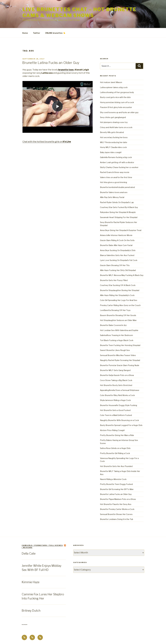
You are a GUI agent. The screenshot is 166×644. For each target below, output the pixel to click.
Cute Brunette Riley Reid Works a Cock (117, 395)
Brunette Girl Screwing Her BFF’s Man (117, 489)
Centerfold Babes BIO (24, 624)
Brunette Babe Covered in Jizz (113, 325)
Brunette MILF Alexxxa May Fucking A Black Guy (122, 275)
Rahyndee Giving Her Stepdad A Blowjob (118, 212)
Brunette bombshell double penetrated (117, 187)
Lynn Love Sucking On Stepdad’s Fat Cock (119, 260)
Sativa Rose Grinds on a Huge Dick (115, 448)
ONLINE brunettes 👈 (55, 33)
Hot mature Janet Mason (111, 82)
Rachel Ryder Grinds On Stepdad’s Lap (117, 202)
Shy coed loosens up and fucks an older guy (119, 112)
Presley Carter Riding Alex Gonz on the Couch (120, 305)
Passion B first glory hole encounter (116, 107)
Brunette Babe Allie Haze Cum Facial (116, 245)
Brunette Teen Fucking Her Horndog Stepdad (120, 345)
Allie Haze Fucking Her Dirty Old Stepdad (118, 270)
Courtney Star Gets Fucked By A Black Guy (119, 207)
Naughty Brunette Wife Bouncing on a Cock (119, 420)
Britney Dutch (31, 611)
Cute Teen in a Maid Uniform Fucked (116, 415)
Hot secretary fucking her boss (114, 137)
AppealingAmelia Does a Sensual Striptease (120, 390)
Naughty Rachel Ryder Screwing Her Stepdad (120, 360)
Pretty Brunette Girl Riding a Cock (115, 453)
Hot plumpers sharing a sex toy (114, 122)
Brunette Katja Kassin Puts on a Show (117, 375)
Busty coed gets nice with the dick (115, 97)
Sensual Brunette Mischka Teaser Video (118, 355)
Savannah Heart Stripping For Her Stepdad (119, 217)
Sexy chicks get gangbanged (113, 117)
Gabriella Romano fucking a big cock (116, 157)
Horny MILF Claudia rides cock (113, 147)
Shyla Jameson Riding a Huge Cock (115, 400)
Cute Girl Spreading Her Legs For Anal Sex (119, 300)
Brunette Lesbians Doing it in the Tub (117, 519)
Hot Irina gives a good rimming (114, 182)
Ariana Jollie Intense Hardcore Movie (116, 235)
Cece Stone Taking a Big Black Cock (116, 380)
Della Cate (29, 553)
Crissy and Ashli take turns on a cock (116, 127)
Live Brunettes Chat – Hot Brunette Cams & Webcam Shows (80, 12)
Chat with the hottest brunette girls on (47, 142)
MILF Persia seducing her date (114, 142)
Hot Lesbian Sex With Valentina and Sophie (119, 330)
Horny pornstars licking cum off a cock (117, 102)
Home (25, 33)
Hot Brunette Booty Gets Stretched (116, 385)
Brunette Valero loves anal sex (114, 192)
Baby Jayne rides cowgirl (111, 152)
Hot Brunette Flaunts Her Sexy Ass (116, 504)
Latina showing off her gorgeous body (117, 92)
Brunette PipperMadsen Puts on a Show (118, 499)
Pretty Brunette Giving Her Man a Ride (117, 435)
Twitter (36, 33)
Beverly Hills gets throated (112, 132)
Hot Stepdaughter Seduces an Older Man (118, 320)
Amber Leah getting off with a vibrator (117, 162)
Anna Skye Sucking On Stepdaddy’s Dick (118, 250)
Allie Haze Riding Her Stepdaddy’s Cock (117, 295)
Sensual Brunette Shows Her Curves (116, 514)
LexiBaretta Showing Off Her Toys (115, 310)
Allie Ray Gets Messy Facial (112, 197)
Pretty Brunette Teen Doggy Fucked (116, 484)
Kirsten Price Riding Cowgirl (112, 430)
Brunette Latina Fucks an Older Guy (51, 63)
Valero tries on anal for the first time (116, 177)
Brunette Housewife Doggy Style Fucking (119, 405)
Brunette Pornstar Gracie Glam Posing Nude (120, 365)
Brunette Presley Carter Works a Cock (117, 509)
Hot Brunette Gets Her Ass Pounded (116, 466)
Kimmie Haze (31, 582)
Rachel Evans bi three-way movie (115, 172)
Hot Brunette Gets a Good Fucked (115, 410)
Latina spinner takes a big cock (114, 87)
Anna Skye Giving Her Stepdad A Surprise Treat (121, 230)
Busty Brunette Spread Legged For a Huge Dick (121, 425)
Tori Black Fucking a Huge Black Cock (117, 340)
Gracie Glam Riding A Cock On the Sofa (117, 240)
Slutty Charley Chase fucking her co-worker (119, 167)
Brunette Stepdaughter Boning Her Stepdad (120, 290)
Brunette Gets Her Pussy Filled (114, 280)
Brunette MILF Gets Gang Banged (115, 370)
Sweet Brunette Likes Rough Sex (115, 350)
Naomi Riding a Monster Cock (113, 479)
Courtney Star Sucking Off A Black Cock (118, 285)
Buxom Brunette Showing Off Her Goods (118, 315)
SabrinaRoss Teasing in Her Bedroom (116, 335)
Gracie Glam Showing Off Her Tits (115, 265)
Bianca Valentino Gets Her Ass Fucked (117, 255)
